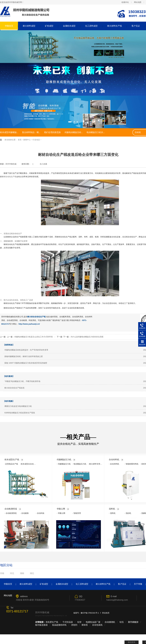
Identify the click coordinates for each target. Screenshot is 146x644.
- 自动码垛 (40, 513)
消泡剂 (74, 625)
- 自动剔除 (24, 513)
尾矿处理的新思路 (52, 132)
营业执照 (106, 613)
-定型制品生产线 (11, 464)
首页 (20, 140)
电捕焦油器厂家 (93, 622)
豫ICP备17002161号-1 (90, 613)
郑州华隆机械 (11, 164)
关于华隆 (138, 584)
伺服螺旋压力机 (66, 460)
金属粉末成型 (69, 26)
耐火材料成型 (29, 26)
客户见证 (136, 26)
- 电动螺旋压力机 (79, 464)
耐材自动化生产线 (9, 177)
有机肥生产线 (52, 622)
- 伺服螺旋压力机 (64, 464)
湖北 (32, 573)
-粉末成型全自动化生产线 (31, 464)
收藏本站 (125, 2)
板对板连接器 (41, 625)
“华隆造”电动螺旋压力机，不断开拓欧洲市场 (22, 381)
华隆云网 (63, 509)
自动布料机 (116, 460)
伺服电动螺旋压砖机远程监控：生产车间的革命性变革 (26, 350)
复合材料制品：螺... (31, 132)
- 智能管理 (77, 513)
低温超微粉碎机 (59, 625)
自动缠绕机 (110, 622)
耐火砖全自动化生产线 (36, 317)
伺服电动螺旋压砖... (74, 132)
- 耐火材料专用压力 (96, 464)
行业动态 (36, 140)
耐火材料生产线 (115, 26)
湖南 (22, 573)
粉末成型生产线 (14, 460)
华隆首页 (9, 26)
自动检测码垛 (13, 509)
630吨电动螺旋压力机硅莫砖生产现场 (20, 413)
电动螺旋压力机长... (96, 132)
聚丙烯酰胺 (133, 622)
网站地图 (138, 2)
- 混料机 (112, 513)
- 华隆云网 (61, 513)
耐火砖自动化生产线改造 (14, 388)
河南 (2, 573)
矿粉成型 (49, 26)
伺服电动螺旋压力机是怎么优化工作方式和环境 (34, 337)
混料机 (114, 509)
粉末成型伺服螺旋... (9, 132)
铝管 (79, 622)
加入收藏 (43, 164)
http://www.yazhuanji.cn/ (29, 324)
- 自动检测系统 (11, 513)
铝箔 (122, 622)
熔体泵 (85, 625)
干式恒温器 (68, 622)
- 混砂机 (128, 513)
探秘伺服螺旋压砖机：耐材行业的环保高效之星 (24, 356)
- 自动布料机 (114, 464)
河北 (12, 573)
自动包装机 (97, 625)
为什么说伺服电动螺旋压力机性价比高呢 (87, 337)
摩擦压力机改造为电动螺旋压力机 (18, 406)
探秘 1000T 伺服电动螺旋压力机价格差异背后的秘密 (26, 363)
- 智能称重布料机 (131, 464)
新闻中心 (27, 140)
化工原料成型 (91, 26)
